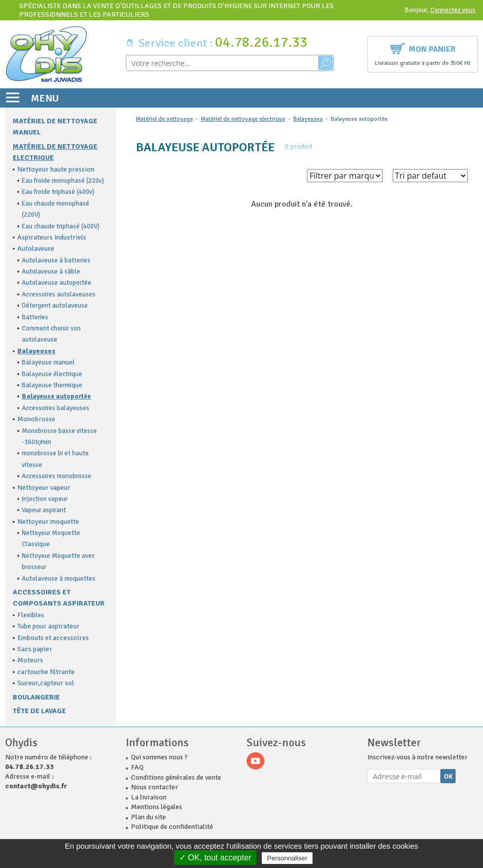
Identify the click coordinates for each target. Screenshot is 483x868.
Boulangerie (36, 697)
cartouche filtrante (46, 672)
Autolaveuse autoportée (57, 283)
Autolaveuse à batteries (56, 260)
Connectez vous (453, 10)
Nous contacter (154, 787)
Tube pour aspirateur (48, 626)
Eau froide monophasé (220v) (63, 181)
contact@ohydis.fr (36, 786)
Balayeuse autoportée (56, 396)
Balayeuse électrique (52, 374)
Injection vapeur (45, 499)
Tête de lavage (39, 711)
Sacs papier (35, 649)
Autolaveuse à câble (51, 272)
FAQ (137, 767)
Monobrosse (36, 419)
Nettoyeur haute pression (56, 169)
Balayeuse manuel (48, 362)
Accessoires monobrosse (57, 476)
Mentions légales (157, 807)
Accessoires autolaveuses (59, 294)
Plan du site (148, 817)
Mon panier (423, 48)
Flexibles (31, 615)
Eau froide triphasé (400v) (58, 192)
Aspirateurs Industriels (52, 237)
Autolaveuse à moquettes (59, 579)
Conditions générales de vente (176, 777)
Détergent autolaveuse (55, 306)
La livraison (149, 797)
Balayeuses (36, 351)
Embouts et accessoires (53, 638)
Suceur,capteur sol (46, 683)
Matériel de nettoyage (164, 119)
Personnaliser (287, 858)
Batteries (35, 317)
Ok (448, 776)
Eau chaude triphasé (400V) (61, 226)
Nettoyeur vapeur (44, 488)
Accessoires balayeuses (56, 408)
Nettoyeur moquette (48, 522)
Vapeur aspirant (44, 510)
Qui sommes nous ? (159, 757)
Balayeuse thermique (52, 385)
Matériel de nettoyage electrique (243, 119)
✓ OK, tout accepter (215, 858)
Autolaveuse (36, 248)
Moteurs (30, 660)
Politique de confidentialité (172, 827)
